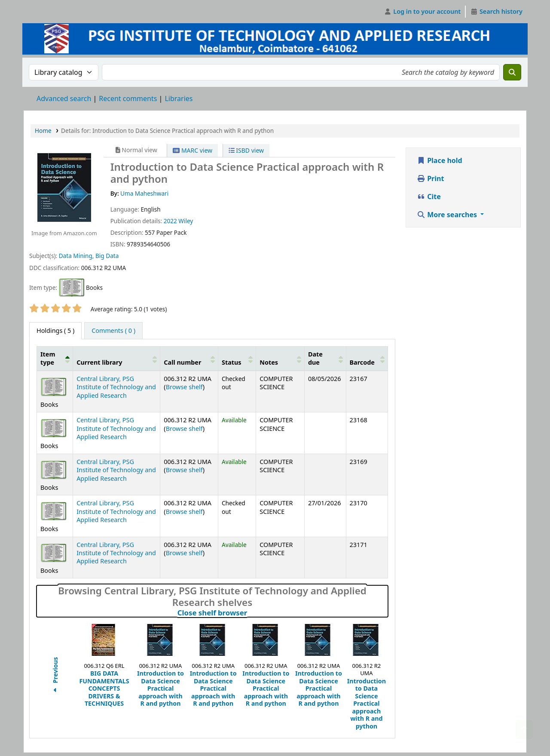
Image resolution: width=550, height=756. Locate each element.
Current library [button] (99, 362)
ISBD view (246, 150)
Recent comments (128, 98)
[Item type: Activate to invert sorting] (55, 358)
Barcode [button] (362, 362)
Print (430, 178)
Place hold (440, 160)
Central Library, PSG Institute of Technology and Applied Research (116, 387)
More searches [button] (448, 215)
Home (43, 131)
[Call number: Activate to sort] (189, 358)
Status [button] (232, 362)
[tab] (113, 331)
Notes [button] (269, 362)
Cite (429, 197)
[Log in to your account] (423, 12)
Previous (55, 676)
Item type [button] (48, 358)
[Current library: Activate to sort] (117, 358)
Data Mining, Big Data (89, 256)
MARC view (192, 150)
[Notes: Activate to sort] (280, 358)
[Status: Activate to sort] (237, 358)
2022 (170, 221)
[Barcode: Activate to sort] (367, 358)
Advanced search (64, 98)
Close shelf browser (250, 613)
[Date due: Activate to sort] (325, 358)
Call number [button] (182, 362)
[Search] (512, 72)
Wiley (186, 221)
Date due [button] (315, 358)
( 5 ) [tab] (55, 330)
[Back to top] (524, 730)
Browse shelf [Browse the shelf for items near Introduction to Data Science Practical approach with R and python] (184, 387)
